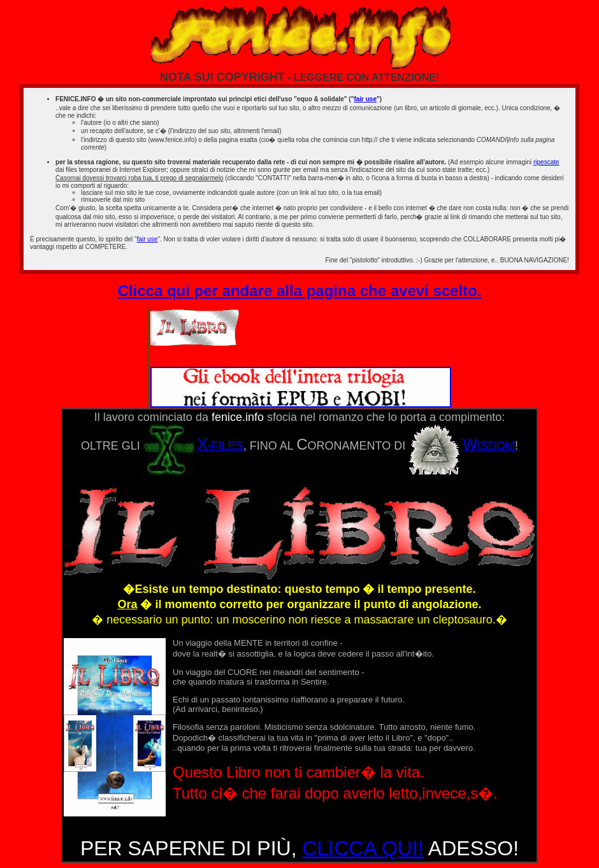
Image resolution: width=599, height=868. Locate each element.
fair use (365, 99)
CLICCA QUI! (363, 848)
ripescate (546, 162)
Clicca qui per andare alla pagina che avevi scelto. (300, 291)
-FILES (193, 446)
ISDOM (462, 446)
